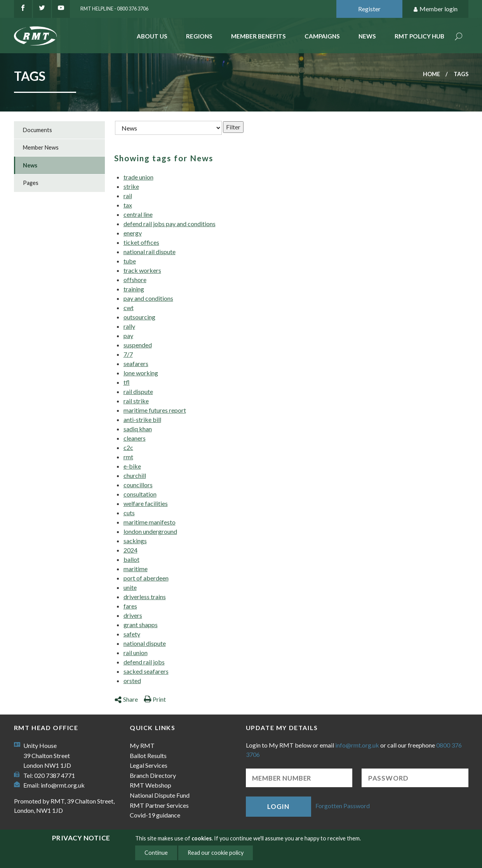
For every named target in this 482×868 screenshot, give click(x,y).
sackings (135, 541)
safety (132, 634)
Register (369, 9)
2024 (131, 550)
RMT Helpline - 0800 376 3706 (114, 9)
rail (128, 196)
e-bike (132, 466)
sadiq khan (138, 429)
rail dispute (138, 391)
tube (130, 261)
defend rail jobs (144, 662)
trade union (138, 177)
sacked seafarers (146, 671)
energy (133, 233)
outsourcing (139, 317)
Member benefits (258, 36)
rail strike (136, 401)
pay (128, 336)
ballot (131, 559)
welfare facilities (146, 503)
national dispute (145, 643)
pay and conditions (148, 298)
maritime (136, 569)
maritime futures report (155, 410)
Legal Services (149, 765)
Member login (435, 9)
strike (131, 186)
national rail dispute (150, 252)
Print (155, 699)
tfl (127, 382)
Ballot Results (148, 756)
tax (128, 205)
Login (278, 806)
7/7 (128, 354)
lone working (141, 373)
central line (138, 214)
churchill (135, 475)
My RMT (142, 745)
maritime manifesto (150, 522)
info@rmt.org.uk (63, 785)
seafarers (136, 363)
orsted (132, 681)
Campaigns (322, 36)
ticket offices (141, 242)
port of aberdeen (146, 578)
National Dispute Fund (160, 795)
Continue (156, 853)
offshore (135, 280)
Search (459, 37)
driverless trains (145, 597)
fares (130, 606)
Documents (37, 130)
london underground (150, 531)
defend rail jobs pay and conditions (170, 224)
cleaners (135, 438)
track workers (142, 270)
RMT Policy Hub (419, 36)
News (367, 36)
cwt (129, 308)
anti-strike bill (142, 419)
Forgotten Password (343, 806)
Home (432, 74)
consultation (140, 494)
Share (126, 699)
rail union (136, 653)
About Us (152, 36)
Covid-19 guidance (155, 815)
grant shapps (141, 625)
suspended (138, 345)
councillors (138, 485)
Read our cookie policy (216, 853)
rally (129, 326)
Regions (199, 36)
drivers (133, 615)
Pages (31, 183)
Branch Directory (153, 775)
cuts (129, 513)
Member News (41, 147)
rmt (128, 457)
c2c (128, 447)
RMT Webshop (151, 785)
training (134, 289)
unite (130, 587)
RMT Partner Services (159, 805)
